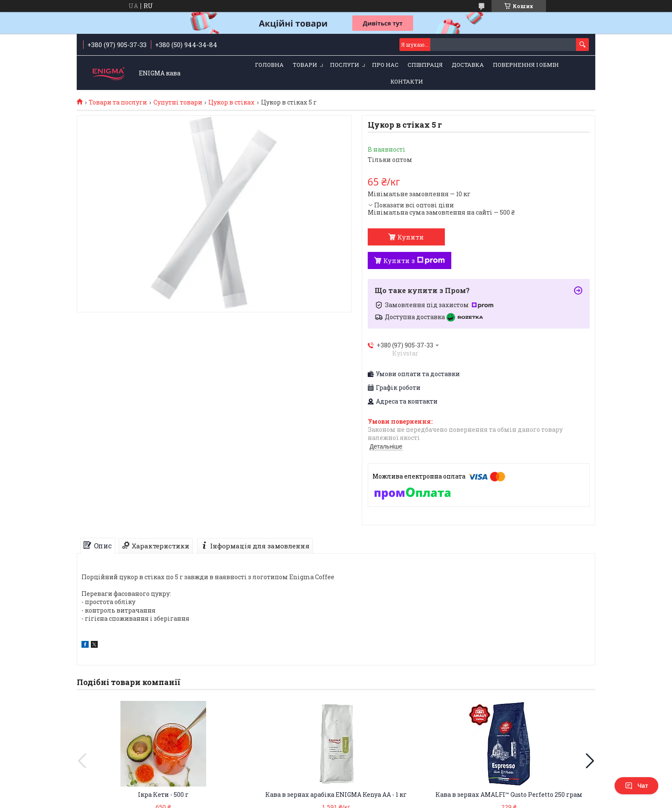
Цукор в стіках (231, 102)
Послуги (345, 65)
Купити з (414, 260)
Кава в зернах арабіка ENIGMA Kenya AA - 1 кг (336, 795)
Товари (305, 65)
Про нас (385, 65)
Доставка (468, 65)
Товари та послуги (118, 102)
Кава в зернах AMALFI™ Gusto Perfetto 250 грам (509, 795)
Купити (411, 237)
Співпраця (425, 65)
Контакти (407, 81)
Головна (269, 65)
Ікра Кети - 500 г (163, 795)
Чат (636, 786)
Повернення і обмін (526, 65)
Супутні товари (178, 102)
